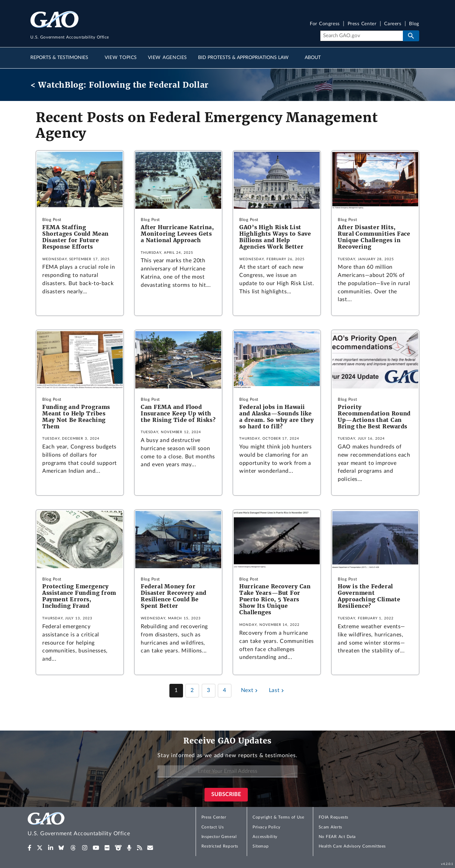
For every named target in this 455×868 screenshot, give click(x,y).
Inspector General (219, 837)
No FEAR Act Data (337, 837)
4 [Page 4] (225, 690)
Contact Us (213, 827)
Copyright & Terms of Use (278, 817)
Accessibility (265, 837)
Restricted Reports (220, 846)
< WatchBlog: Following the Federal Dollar (119, 85)
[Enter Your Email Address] (227, 771)
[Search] (361, 36)
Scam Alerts (330, 827)
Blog (414, 24)
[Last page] (277, 691)
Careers (393, 24)
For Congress (325, 24)
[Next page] (250, 691)
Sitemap (261, 846)
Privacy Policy (267, 827)
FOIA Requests (333, 817)
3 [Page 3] (209, 690)
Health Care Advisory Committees (352, 846)
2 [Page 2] (192, 690)
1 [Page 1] (176, 690)
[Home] (92, 825)
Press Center (362, 24)
